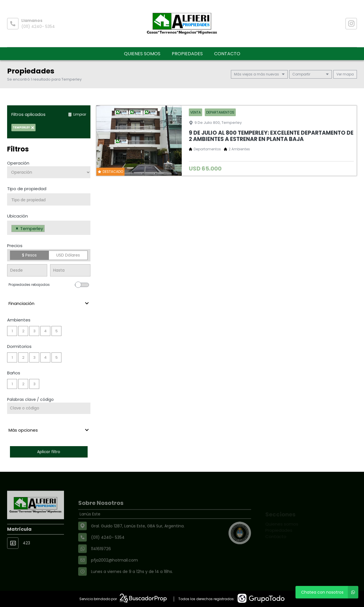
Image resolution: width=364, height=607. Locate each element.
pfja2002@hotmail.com (114, 573)
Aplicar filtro (49, 452)
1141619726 (101, 562)
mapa (345, 74)
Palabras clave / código (30, 399)
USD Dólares (68, 255)
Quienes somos (142, 54)
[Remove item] (17, 228)
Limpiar (77, 114)
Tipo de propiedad (27, 189)
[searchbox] (51, 200)
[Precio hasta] (70, 270)
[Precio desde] (27, 270)
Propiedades (187, 54)
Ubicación (17, 216)
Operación (18, 163)
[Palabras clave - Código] (49, 408)
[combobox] (49, 199)
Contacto (227, 54)
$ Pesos (29, 255)
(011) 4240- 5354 (38, 26)
